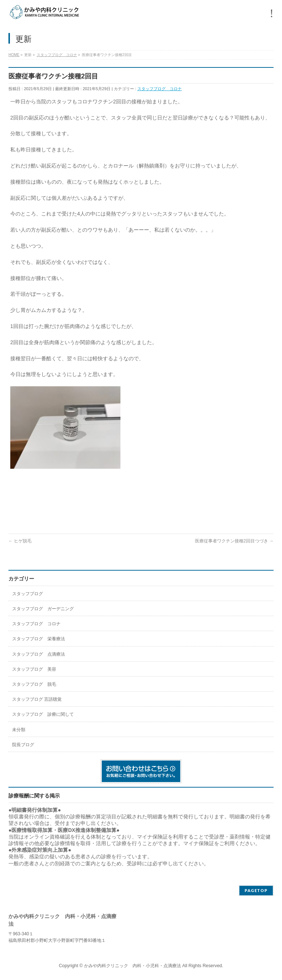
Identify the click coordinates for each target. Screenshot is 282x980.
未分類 (19, 730)
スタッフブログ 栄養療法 (39, 639)
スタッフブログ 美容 (34, 669)
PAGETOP (256, 890)
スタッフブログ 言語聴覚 (37, 699)
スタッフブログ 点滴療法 (39, 654)
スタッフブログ (28, 594)
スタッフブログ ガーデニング (43, 609)
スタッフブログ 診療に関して (43, 714)
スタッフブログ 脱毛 (34, 684)
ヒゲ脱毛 (20, 541)
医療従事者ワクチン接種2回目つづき (234, 541)
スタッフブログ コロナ (160, 89)
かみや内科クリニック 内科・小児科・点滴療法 (133, 966)
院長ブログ (23, 745)
